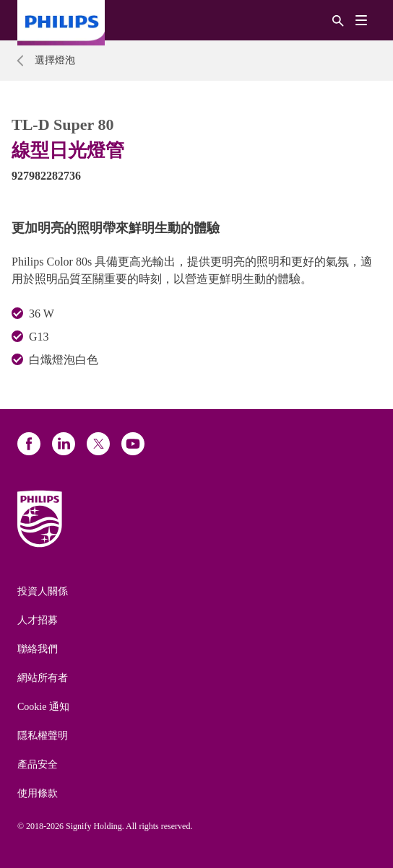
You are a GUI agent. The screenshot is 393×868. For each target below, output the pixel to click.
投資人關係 (43, 591)
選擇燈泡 (55, 60)
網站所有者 (43, 678)
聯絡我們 (38, 649)
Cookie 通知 (43, 707)
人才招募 (38, 620)
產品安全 (38, 764)
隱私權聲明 (43, 736)
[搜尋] (338, 20)
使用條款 (38, 793)
